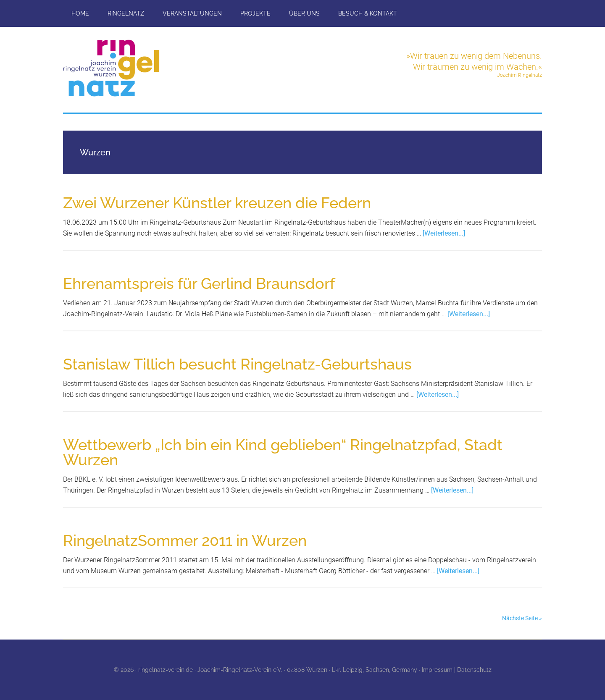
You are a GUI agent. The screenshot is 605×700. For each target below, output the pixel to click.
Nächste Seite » (522, 618)
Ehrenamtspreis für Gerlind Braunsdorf (199, 283)
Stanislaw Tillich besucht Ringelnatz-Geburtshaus (237, 364)
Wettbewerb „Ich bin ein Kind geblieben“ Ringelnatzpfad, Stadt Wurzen (283, 452)
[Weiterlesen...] (444, 233)
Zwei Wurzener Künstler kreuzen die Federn (217, 203)
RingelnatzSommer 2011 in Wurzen (185, 540)
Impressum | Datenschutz (457, 670)
